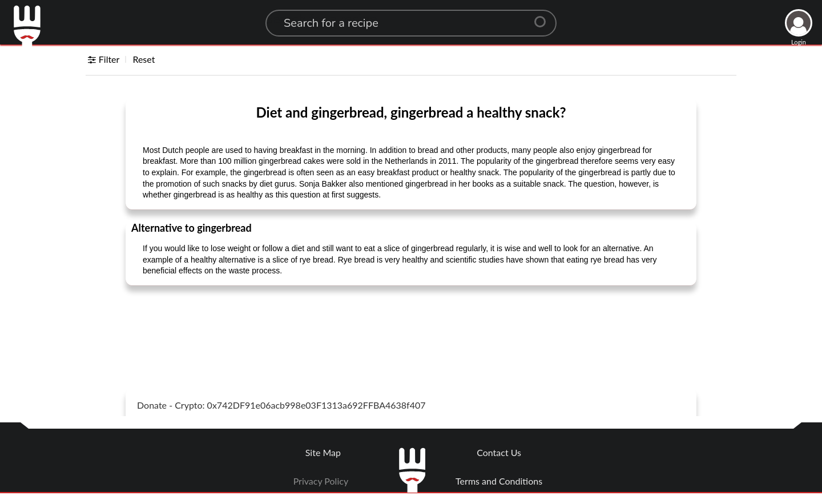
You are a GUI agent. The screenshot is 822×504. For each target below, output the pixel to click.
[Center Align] (544, 17)
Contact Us (499, 452)
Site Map (323, 452)
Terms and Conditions (499, 481)
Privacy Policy (321, 481)
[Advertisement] (411, 323)
